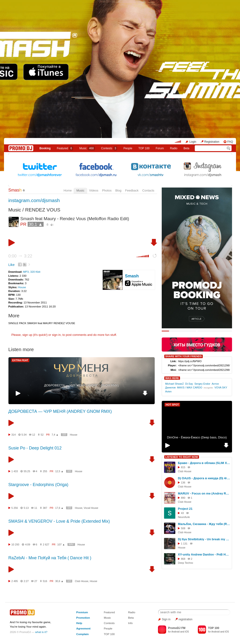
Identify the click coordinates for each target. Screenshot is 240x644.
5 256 (15, 508)
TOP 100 (144, 148)
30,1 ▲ (36, 224)
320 (64, 435)
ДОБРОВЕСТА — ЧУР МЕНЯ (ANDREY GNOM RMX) (81, 385)
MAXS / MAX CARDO (189, 387)
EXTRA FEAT (20, 360)
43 (182, 513)
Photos (107, 190)
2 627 (46, 544)
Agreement (83, 628)
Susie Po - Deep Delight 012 (35, 448)
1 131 (184, 544)
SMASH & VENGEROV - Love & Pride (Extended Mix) (59, 521)
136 (183, 483)
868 (183, 559)
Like (12, 265)
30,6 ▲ (59, 581)
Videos (94, 190)
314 (14, 435)
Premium (82, 612)
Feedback (132, 190)
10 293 (15, 544)
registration (186, 619)
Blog (118, 190)
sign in (56, 335)
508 (183, 528)
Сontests (109, 148)
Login (193, 142)
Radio (174, 148)
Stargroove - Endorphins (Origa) (38, 485)
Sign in (166, 619)
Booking (45, 148)
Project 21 (185, 509)
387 (45, 508)
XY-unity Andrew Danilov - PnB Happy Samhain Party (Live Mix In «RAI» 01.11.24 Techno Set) (204, 554)
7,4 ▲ (55, 435)
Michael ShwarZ (174, 384)
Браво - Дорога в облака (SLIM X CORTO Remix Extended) (204, 463)
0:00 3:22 (20, 256)
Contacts (148, 190)
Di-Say (189, 384)
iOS (187, 632)
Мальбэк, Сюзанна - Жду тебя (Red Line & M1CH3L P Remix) (204, 524)
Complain (82, 634)
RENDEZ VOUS (43, 210)
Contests (109, 623)
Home (68, 190)
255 (45, 471)
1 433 (15, 471)
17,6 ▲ (59, 508)
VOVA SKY (221, 387)
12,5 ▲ (59, 471)
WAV (71, 544)
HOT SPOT (172, 405)
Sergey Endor (202, 384)
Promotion (83, 618)
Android (175, 632)
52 (42, 435)
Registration (212, 142)
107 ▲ (61, 544)
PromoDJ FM (177, 628)
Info (130, 623)
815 (183, 467)
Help (79, 623)
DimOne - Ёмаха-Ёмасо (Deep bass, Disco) (197, 437)
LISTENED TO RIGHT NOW (182, 457)
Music (87, 148)
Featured (65, 148)
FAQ (230, 142)
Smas (15, 190)
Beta (186, 148)
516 (45, 581)
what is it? (41, 632)
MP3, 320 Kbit (32, 272)
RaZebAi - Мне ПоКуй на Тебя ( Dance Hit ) (50, 558)
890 (183, 498)
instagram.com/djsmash (34, 200)
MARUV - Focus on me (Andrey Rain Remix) (204, 493)
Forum (160, 148)
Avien (168, 391)
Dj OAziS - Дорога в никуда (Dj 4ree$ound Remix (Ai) (204, 478)
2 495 (15, 581)
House (22, 287)
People (128, 148)
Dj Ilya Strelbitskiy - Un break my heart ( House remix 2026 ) (204, 539)
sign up (27, 335)
